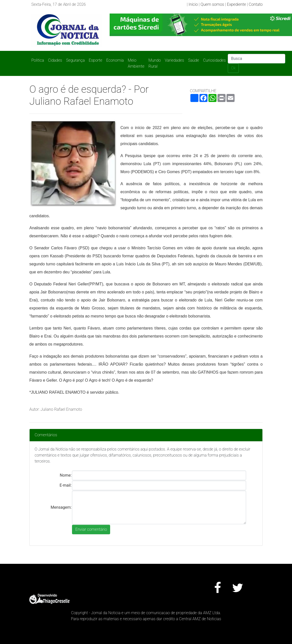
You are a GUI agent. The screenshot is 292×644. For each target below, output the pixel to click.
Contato (256, 4)
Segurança (76, 60)
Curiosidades (214, 60)
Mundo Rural (155, 63)
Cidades (55, 60)
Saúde (194, 60)
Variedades (174, 60)
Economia (115, 60)
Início (193, 4)
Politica (38, 60)
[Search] (257, 59)
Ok (233, 68)
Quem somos (212, 4)
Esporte (96, 60)
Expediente (236, 4)
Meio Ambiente (136, 63)
